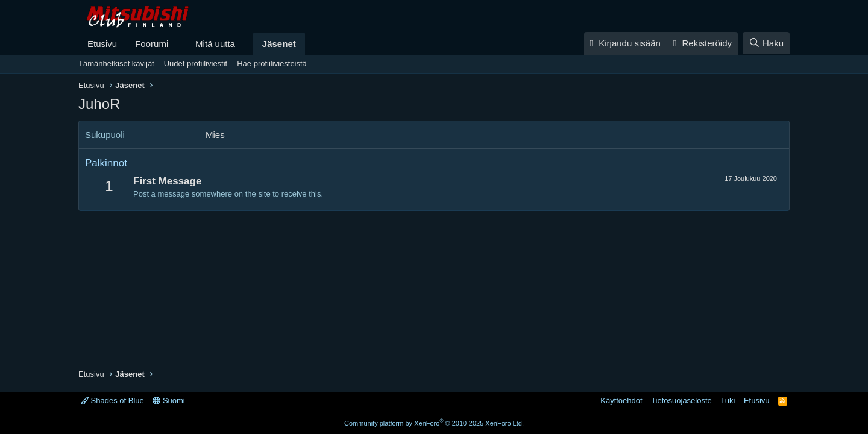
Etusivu (102, 44)
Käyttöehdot (621, 401)
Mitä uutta (215, 44)
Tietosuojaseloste (681, 401)
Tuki (728, 401)
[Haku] (766, 43)
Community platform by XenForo (434, 423)
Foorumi (152, 44)
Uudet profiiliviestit (196, 64)
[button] (178, 44)
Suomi (168, 401)
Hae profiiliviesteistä (272, 64)
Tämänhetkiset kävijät (116, 64)
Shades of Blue (112, 401)
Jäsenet (279, 44)
